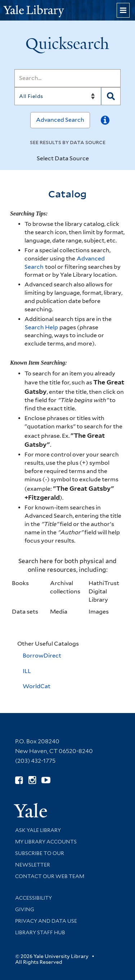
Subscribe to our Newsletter (40, 859)
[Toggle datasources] (95, 159)
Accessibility (33, 898)
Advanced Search (60, 120)
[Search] (67, 78)
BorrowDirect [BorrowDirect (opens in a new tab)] (42, 656)
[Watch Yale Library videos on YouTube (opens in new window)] (46, 780)
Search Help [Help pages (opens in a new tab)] (42, 327)
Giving (25, 909)
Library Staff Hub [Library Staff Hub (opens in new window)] (40, 932)
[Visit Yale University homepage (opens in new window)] (30, 808)
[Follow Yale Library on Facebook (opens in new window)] (19, 780)
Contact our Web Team (50, 876)
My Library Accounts (46, 842)
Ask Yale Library (38, 830)
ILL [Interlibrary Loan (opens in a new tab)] (27, 671)
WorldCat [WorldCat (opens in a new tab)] (37, 686)
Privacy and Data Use (46, 921)
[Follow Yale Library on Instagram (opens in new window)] (32, 780)
